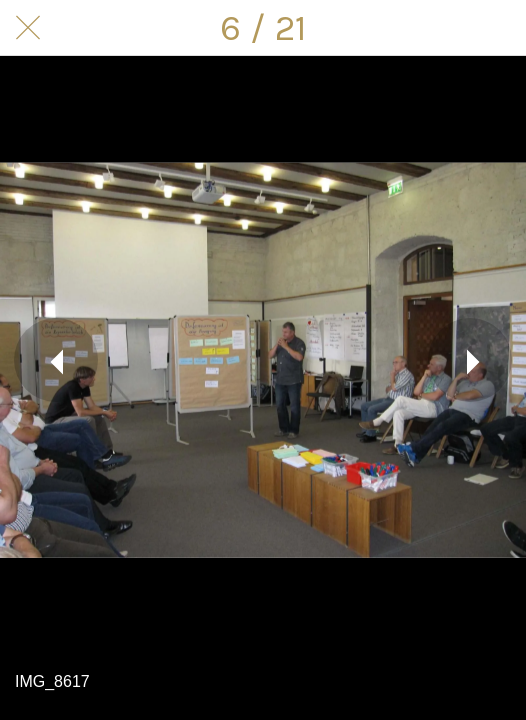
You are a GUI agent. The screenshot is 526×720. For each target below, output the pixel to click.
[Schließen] (28, 28)
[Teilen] (446, 28)
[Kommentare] (498, 28)
